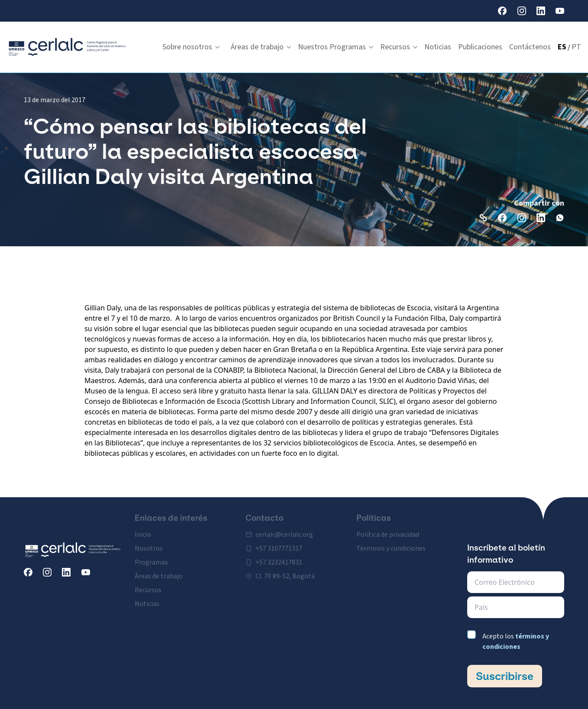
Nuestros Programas (336, 47)
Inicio (143, 529)
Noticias (438, 47)
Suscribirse (505, 676)
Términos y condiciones (391, 543)
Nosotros (149, 543)
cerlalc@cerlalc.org (284, 529)
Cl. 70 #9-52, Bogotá (285, 570)
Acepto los (516, 641)
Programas (151, 557)
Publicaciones (480, 47)
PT (576, 47)
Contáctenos (530, 47)
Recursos (399, 47)
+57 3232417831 (279, 557)
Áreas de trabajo (261, 47)
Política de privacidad (388, 529)
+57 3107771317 (279, 543)
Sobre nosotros (191, 47)
